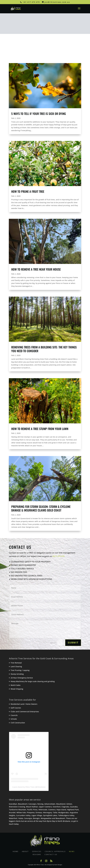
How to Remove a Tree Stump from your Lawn (40, 429)
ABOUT (25, 851)
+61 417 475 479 (31, 2)
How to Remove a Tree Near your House (36, 269)
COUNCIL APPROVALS (55, 851)
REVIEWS (37, 855)
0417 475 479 (59, 556)
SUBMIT (73, 643)
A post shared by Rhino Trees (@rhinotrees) (29, 787)
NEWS (72, 851)
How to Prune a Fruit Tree (28, 191)
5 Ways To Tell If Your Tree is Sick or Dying (39, 114)
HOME (16, 851)
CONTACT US (51, 855)
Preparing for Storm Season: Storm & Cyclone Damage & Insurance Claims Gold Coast (41, 508)
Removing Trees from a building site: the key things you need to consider (44, 349)
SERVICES (37, 851)
